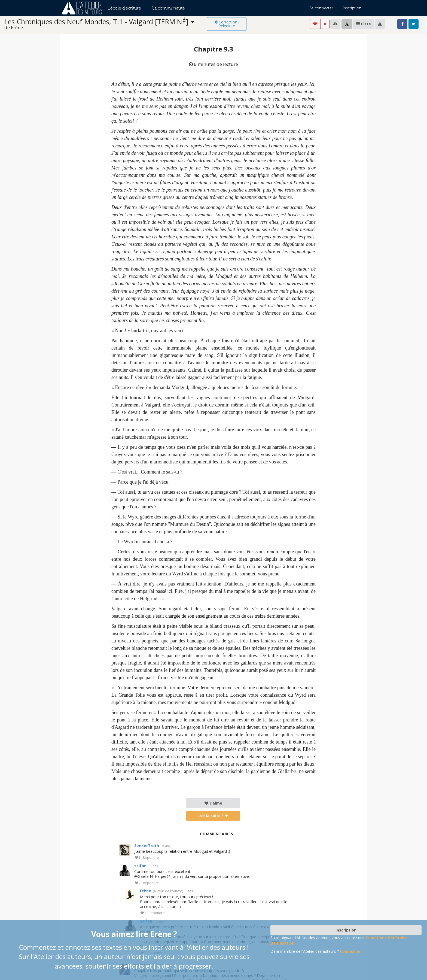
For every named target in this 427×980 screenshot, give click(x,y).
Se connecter (321, 8)
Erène (146, 891)
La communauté (169, 8)
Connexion (350, 951)
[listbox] (106, 24)
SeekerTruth (147, 846)
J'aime (213, 803)
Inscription (352, 8)
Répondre (151, 858)
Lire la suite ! (213, 816)
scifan (140, 866)
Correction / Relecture (227, 24)
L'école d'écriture (124, 8)
